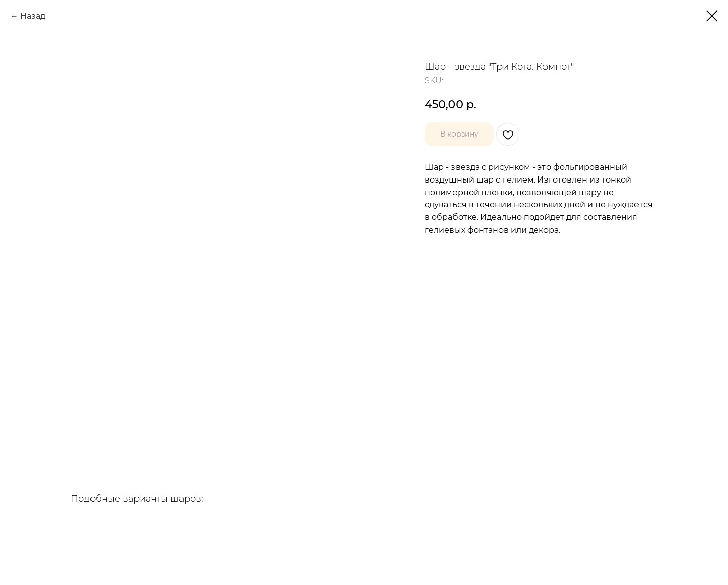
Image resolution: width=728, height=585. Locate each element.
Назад (33, 16)
